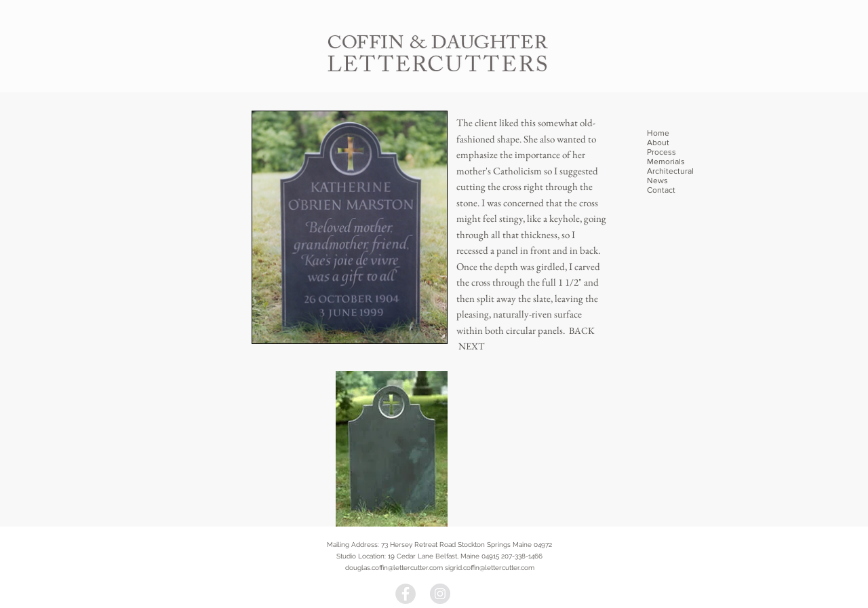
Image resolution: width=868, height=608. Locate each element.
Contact (661, 190)
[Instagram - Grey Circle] (440, 594)
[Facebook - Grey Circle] (406, 594)
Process (662, 152)
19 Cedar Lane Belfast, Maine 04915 (443, 556)
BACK (582, 330)
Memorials (666, 161)
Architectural (670, 171)
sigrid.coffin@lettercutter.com (490, 568)
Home (658, 133)
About (658, 142)
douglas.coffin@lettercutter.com (394, 568)
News (657, 180)
